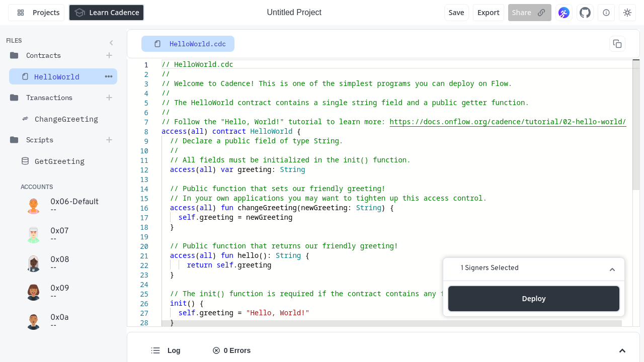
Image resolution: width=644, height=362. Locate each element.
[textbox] (162, 60)
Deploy (534, 298)
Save (457, 12)
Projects (36, 13)
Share (530, 13)
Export (489, 12)
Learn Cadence (106, 13)
